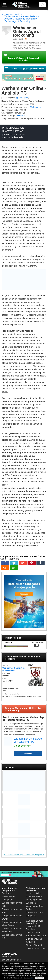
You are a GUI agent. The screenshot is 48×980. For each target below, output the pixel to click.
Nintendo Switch (34, 896)
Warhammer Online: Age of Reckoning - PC (28, 740)
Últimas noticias (34, 893)
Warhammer (35, 107)
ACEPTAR (39, 978)
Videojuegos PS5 (34, 900)
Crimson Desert (34, 932)
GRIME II (30, 942)
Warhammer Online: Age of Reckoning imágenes (23, 855)
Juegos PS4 (32, 903)
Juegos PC (31, 916)
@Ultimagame (22, 98)
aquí (32, 978)
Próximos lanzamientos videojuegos (8, 896)
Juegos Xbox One (35, 912)
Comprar (27, 753)
